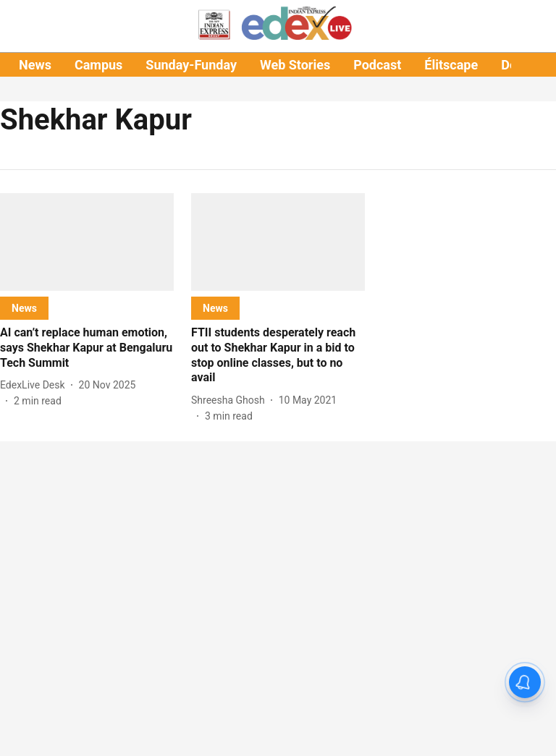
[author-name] (35, 385)
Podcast (377, 65)
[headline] (87, 348)
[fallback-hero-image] (87, 242)
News (35, 65)
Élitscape (451, 65)
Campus (98, 65)
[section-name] (24, 308)
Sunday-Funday (191, 65)
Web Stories (295, 65)
